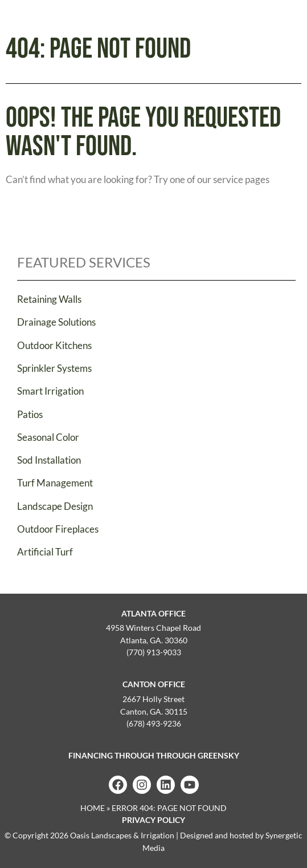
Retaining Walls (49, 299)
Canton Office (154, 684)
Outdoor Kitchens (54, 345)
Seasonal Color (48, 437)
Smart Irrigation (50, 391)
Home (93, 808)
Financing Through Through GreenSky (154, 755)
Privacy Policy (153, 820)
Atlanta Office (153, 613)
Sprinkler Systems (54, 368)
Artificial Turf (45, 552)
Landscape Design (55, 506)
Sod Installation (49, 460)
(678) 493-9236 (154, 723)
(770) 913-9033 (154, 652)
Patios (30, 414)
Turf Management (55, 483)
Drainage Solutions (56, 322)
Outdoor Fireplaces (58, 529)
